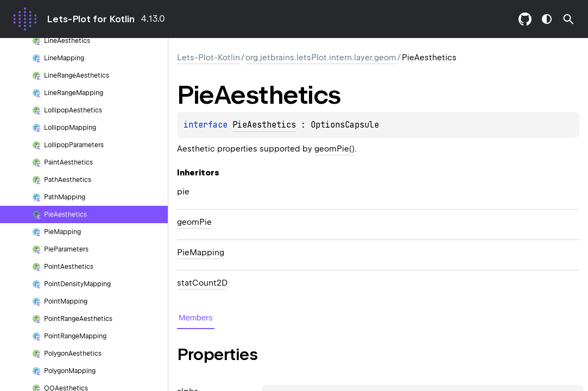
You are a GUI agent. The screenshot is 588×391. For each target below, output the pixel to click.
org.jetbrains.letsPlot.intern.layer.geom (321, 58)
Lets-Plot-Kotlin (208, 58)
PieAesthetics (264, 125)
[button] (568, 19)
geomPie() (334, 149)
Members (196, 317)
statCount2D (202, 283)
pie (183, 192)
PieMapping (201, 253)
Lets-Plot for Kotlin (91, 19)
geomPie (194, 222)
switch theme (547, 19)
